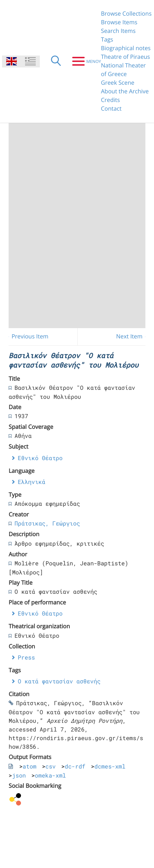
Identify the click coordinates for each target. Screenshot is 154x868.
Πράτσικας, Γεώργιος (47, 523)
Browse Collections (126, 14)
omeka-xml (51, 775)
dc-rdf (75, 766)
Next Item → (133, 337)
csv (51, 766)
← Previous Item (26, 337)
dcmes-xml (110, 766)
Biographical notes (126, 48)
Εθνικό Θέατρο (40, 458)
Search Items (118, 31)
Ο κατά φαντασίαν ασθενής (59, 681)
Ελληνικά (31, 482)
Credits (110, 100)
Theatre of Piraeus (126, 57)
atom (30, 766)
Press (26, 657)
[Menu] (83, 61)
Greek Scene (118, 83)
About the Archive (125, 91)
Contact (111, 109)
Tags (107, 40)
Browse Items (119, 22)
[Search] (56, 61)
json (19, 775)
